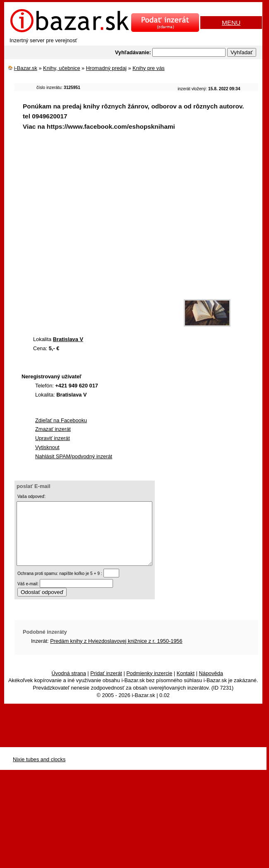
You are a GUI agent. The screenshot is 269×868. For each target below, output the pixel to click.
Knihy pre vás (149, 68)
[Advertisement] (91, 236)
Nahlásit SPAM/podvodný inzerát (74, 456)
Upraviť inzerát (53, 438)
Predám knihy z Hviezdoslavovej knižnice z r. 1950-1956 (116, 653)
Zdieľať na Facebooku (61, 420)
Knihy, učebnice (61, 68)
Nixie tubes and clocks (39, 772)
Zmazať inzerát (53, 429)
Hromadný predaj (106, 68)
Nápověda (211, 686)
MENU (231, 23)
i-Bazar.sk (26, 68)
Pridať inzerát (106, 686)
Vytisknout (47, 447)
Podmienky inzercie (149, 686)
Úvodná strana (69, 686)
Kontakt (186, 686)
